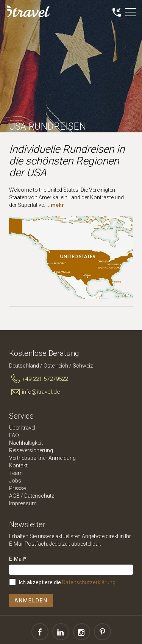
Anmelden (31, 601)
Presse (17, 488)
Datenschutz (39, 496)
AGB (14, 496)
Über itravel (22, 428)
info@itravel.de (35, 392)
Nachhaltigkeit (26, 443)
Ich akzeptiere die (67, 582)
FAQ (14, 435)
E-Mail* (18, 559)
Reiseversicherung (31, 450)
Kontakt (18, 466)
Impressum (23, 503)
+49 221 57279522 (38, 379)
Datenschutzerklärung (89, 582)
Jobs (15, 481)
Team (16, 473)
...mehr (55, 205)
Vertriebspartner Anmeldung (42, 458)
